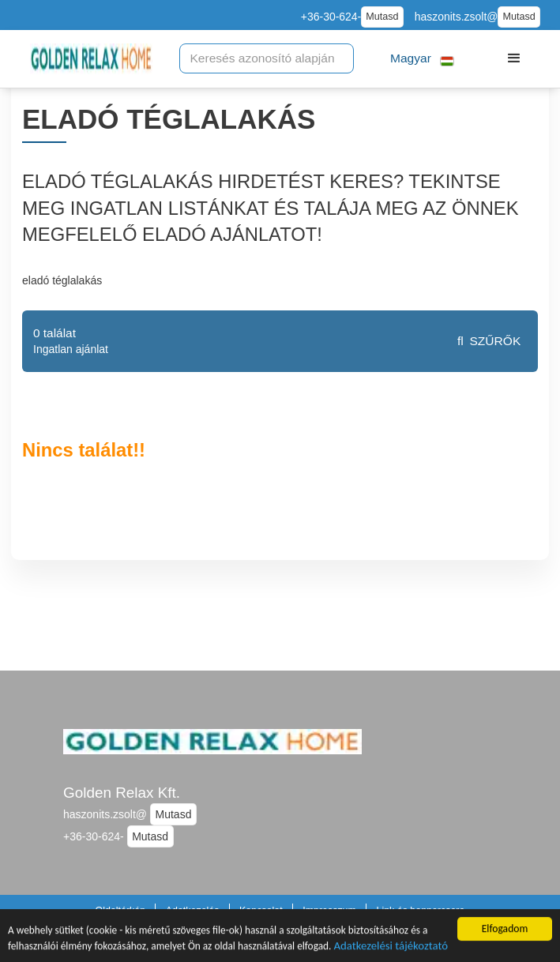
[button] (422, 59)
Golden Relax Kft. (122, 793)
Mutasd (382, 17)
